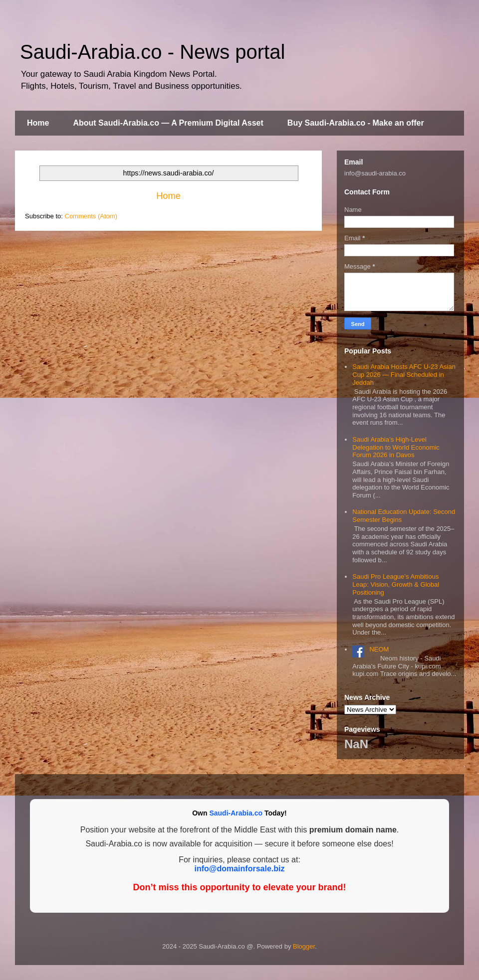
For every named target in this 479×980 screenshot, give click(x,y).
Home (38, 123)
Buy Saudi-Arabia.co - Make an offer (356, 123)
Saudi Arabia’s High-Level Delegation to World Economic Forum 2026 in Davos (396, 447)
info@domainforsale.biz (240, 869)
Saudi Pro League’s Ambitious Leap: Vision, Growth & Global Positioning (396, 584)
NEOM (379, 649)
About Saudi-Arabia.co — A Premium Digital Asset (168, 123)
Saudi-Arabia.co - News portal (152, 52)
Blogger (304, 946)
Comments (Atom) (91, 216)
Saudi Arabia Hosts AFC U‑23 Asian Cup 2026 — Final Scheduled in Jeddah (404, 374)
